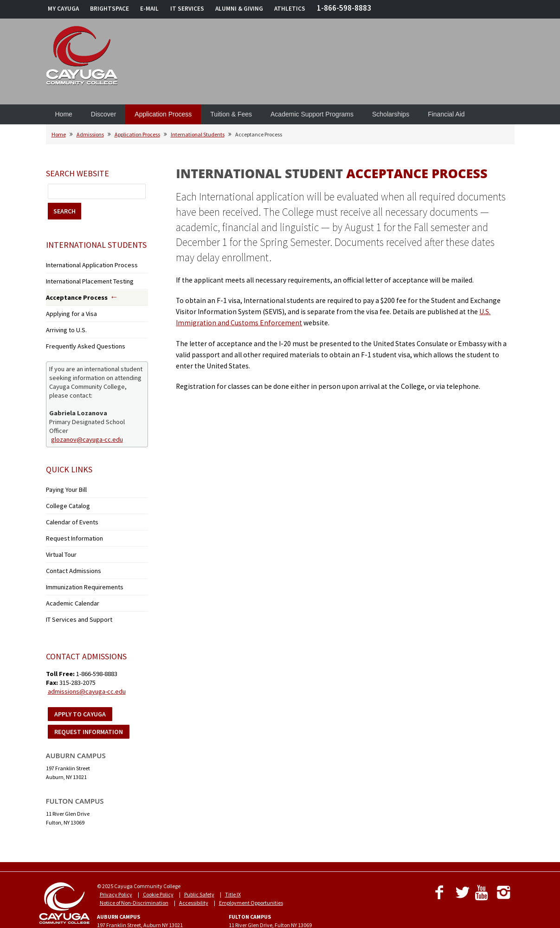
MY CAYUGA (63, 9)
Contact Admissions (70, 551)
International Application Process (85, 264)
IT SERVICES (187, 9)
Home (64, 114)
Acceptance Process (72, 294)
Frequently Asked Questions (79, 337)
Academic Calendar (70, 579)
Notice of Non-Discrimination (134, 876)
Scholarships (391, 114)
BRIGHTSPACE (109, 9)
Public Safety (199, 867)
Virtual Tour (60, 536)
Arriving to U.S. (63, 323)
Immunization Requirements (80, 565)
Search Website (77, 173)
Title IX (233, 867)
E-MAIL (149, 9)
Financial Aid (446, 114)
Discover (103, 114)
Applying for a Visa (67, 308)
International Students (198, 134)
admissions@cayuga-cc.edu (87, 664)
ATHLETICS (290, 9)
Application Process (163, 114)
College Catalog (64, 493)
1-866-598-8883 (344, 8)
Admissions (90, 134)
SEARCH (64, 211)
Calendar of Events (68, 507)
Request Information (70, 522)
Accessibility (194, 876)
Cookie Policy (158, 867)
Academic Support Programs (312, 114)
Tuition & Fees (231, 114)
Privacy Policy (116, 867)
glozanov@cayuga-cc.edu (87, 429)
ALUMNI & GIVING (239, 9)
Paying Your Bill (64, 479)
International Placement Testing (84, 279)
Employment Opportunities (251, 876)
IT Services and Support (73, 594)
